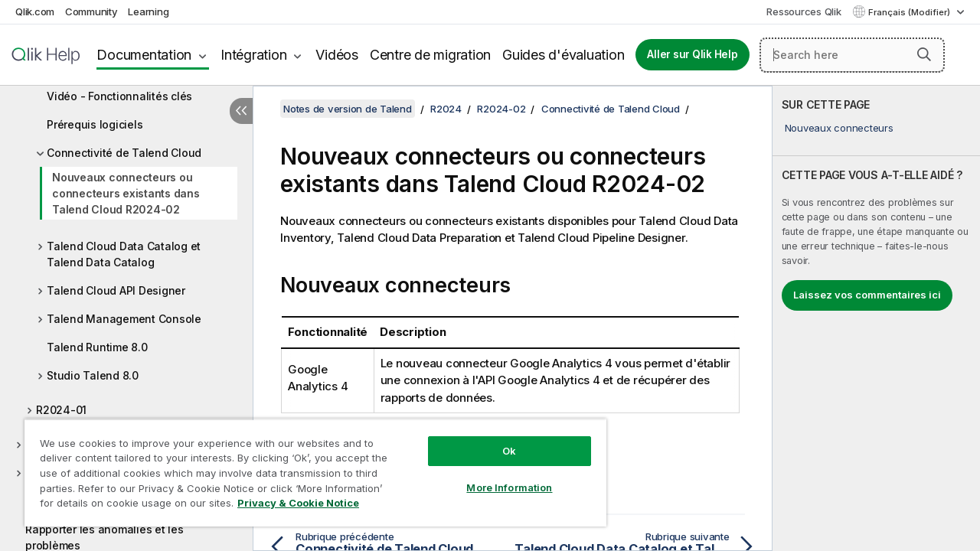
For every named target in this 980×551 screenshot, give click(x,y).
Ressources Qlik (804, 11)
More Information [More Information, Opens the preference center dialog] (498, 476)
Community (91, 11)
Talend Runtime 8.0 (97, 347)
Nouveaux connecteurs (839, 128)
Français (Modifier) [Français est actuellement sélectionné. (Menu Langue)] (910, 12)
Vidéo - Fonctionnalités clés (119, 96)
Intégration (253, 55)
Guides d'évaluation (563, 55)
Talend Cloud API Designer (116, 290)
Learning (148, 11)
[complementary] (876, 318)
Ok (498, 439)
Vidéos (337, 55)
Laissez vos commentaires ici (867, 295)
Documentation (144, 55)
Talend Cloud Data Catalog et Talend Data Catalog (124, 254)
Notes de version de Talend (348, 109)
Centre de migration (430, 55)
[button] (924, 54)
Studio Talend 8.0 (93, 375)
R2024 (446, 109)
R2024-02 (501, 109)
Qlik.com (35, 11)
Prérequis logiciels (95, 124)
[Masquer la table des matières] (241, 111)
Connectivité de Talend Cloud (124, 153)
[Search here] (852, 55)
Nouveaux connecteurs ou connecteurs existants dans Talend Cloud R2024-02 (126, 193)
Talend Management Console (124, 319)
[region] (309, 467)
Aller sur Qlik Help (692, 54)
